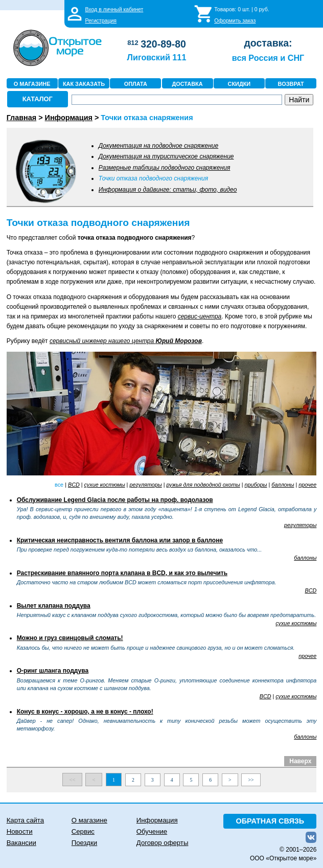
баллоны (283, 485)
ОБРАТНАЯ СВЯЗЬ (270, 821)
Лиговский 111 (157, 57)
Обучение (152, 831)
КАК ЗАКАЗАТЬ (84, 84)
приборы (256, 485)
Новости (20, 831)
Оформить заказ (235, 20)
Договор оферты (163, 843)
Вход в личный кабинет (114, 9)
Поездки (84, 843)
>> (251, 780)
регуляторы (145, 485)
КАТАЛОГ (38, 99)
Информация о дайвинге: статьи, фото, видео (168, 190)
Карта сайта (25, 820)
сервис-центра (200, 316)
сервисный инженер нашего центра (126, 341)
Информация (157, 820)
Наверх (300, 761)
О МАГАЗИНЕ (32, 84)
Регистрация (101, 20)
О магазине (89, 820)
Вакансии (21, 843)
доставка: (268, 43)
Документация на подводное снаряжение (158, 146)
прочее (307, 485)
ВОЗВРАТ (291, 84)
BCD (74, 485)
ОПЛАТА (136, 84)
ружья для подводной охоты (203, 485)
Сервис (83, 831)
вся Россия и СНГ (268, 58)
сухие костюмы (105, 485)
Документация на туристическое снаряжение (166, 156)
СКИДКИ (239, 84)
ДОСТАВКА (188, 84)
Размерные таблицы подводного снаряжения (165, 168)
